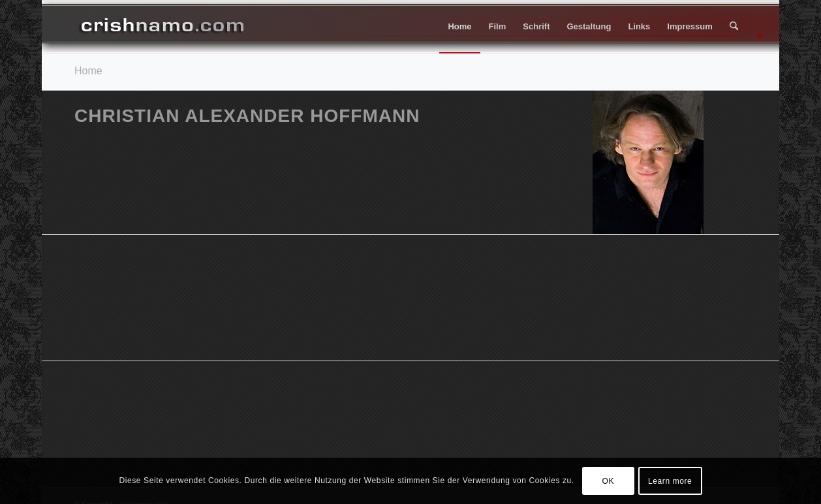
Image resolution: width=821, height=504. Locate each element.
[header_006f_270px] (163, 27)
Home (88, 71)
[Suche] (734, 27)
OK (609, 481)
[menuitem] (459, 27)
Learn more (670, 481)
